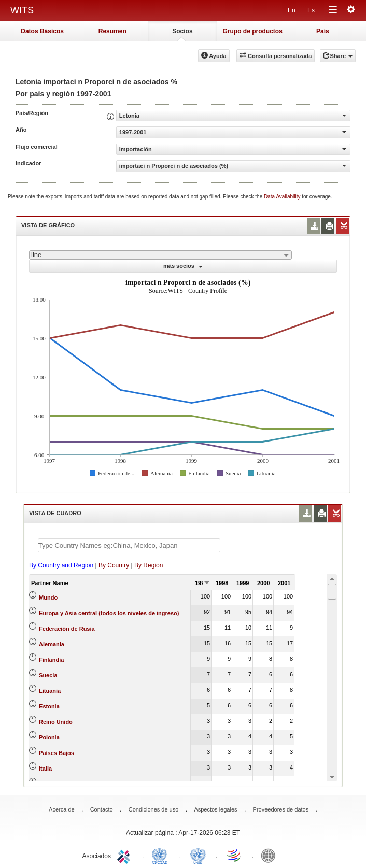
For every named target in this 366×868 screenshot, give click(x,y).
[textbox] (129, 545)
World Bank (271, 855)
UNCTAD (162, 855)
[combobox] (160, 255)
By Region (149, 565)
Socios (182, 31)
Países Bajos (57, 753)
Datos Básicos (42, 31)
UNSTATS (198, 855)
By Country (114, 565)
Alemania (52, 644)
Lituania (50, 691)
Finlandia (51, 660)
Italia (45, 769)
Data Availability (283, 197)
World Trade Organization (234, 855)
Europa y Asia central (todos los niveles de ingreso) (109, 613)
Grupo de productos (252, 31)
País (323, 31)
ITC (125, 855)
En (292, 10)
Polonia (49, 737)
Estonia (49, 706)
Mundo (48, 597)
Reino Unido (56, 722)
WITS (22, 10)
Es (311, 10)
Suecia (48, 675)
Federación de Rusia (67, 629)
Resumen (112, 31)
